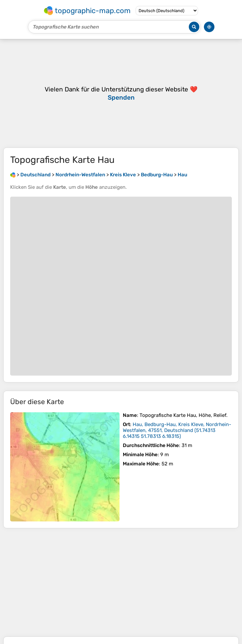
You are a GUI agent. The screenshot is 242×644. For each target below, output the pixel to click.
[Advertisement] (121, 582)
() (177, 430)
